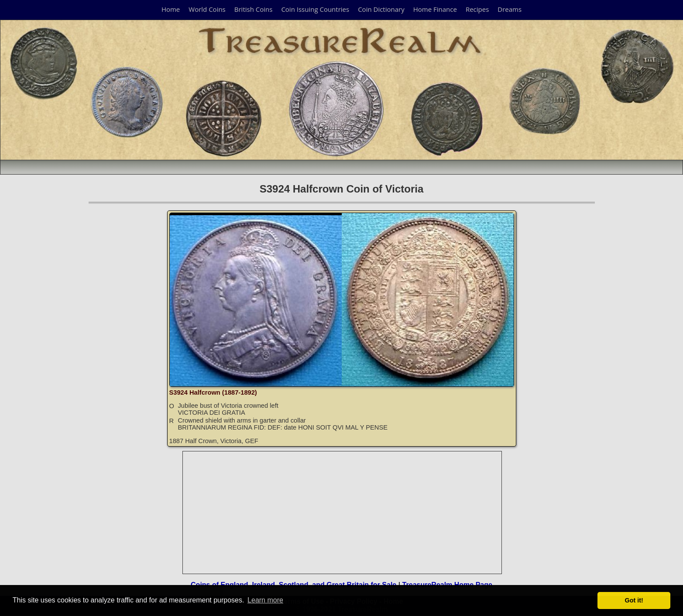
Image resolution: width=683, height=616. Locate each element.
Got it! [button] (634, 600)
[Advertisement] (343, 513)
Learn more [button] (265, 600)
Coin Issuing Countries (315, 9)
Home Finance (435, 9)
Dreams (510, 9)
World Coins (207, 9)
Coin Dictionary (381, 9)
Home (171, 9)
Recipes (477, 9)
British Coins (254, 9)
